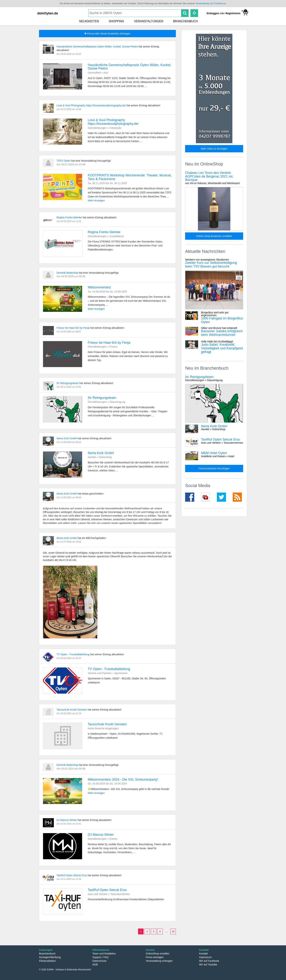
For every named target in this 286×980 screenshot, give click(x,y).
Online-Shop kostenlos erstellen (214, 236)
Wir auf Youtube (208, 964)
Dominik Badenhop (68, 273)
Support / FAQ (101, 957)
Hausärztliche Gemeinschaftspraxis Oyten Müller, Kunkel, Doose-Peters (98, 47)
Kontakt (203, 954)
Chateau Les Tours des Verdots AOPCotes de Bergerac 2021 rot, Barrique (214, 178)
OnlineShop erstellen (158, 954)
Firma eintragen (155, 957)
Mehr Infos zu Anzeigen (214, 149)
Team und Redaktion (104, 954)
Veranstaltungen (149, 21)
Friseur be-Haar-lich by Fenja (73, 328)
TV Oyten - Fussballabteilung (73, 654)
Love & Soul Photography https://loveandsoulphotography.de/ (91, 105)
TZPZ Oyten (64, 161)
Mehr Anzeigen (96, 200)
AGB (95, 964)
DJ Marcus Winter (67, 820)
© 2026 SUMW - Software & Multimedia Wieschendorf (65, 970)
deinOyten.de (48, 13)
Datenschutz (100, 961)
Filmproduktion (47, 961)
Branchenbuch (185, 21)
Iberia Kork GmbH (67, 438)
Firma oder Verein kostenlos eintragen (107, 34)
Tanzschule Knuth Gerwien (72, 710)
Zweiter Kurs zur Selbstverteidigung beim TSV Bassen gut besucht (214, 263)
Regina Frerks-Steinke (70, 217)
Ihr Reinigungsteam (68, 383)
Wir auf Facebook (209, 961)
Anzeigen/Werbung (50, 957)
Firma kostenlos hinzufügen (214, 468)
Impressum (205, 957)
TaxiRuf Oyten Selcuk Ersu (72, 875)
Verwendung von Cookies (209, 3)
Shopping (116, 21)
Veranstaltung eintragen (159, 961)
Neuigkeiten (89, 21)
